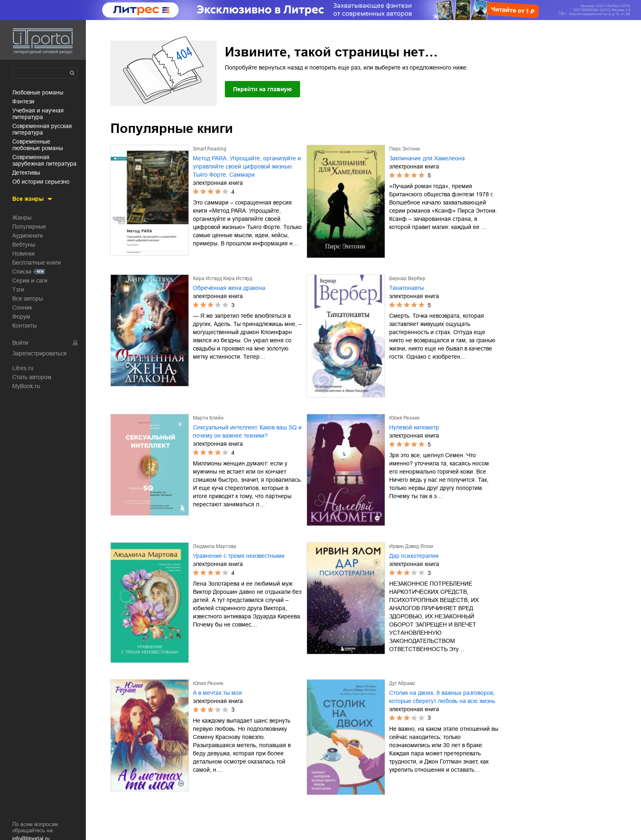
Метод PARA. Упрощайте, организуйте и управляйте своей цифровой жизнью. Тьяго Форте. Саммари (247, 166)
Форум (21, 317)
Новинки (24, 254)
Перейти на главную (262, 89)
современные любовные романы (38, 145)
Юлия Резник (404, 418)
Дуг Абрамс (402, 683)
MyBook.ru (26, 386)
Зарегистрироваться (39, 353)
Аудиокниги (28, 236)
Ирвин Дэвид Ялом (411, 546)
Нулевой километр (414, 427)
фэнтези (23, 101)
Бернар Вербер (407, 279)
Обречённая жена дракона (229, 288)
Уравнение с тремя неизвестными (239, 556)
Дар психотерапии (414, 556)
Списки (22, 272)
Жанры (22, 218)
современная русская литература (42, 129)
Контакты (25, 326)
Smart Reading (210, 149)
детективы (26, 173)
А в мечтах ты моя (217, 693)
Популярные (29, 227)
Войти (20, 343)
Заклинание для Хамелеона (427, 158)
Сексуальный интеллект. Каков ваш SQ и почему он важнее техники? (247, 431)
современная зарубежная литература (44, 160)
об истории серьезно (41, 182)
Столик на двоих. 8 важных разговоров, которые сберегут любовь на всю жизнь (442, 697)
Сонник (22, 308)
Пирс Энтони (405, 149)
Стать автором (32, 377)
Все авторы (28, 299)
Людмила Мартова (215, 546)
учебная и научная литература (38, 114)
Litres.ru (23, 368)
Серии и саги (30, 281)
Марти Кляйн (208, 418)
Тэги (18, 290)
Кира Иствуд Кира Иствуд (223, 279)
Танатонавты (407, 288)
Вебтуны (24, 245)
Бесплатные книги (37, 263)
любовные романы (38, 92)
